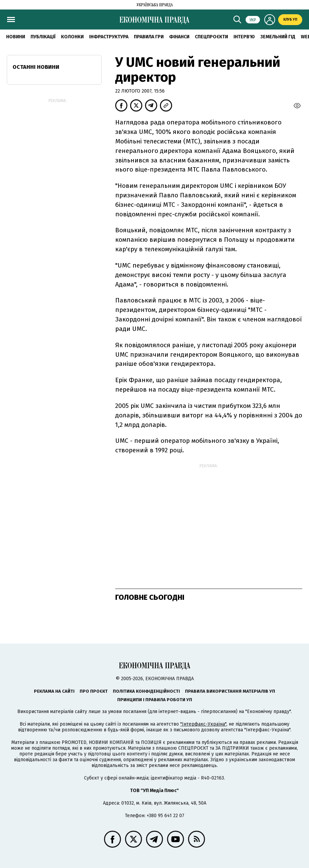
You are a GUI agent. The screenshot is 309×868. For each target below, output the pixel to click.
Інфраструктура (109, 37)
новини (16, 37)
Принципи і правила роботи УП (155, 700)
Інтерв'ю (244, 37)
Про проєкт (94, 691)
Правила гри (149, 37)
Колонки (72, 37)
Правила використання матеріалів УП (230, 691)
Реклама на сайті (54, 691)
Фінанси (179, 37)
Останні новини (36, 67)
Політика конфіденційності (146, 691)
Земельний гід (278, 37)
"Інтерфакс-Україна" (203, 724)
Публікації (43, 37)
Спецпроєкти (211, 37)
